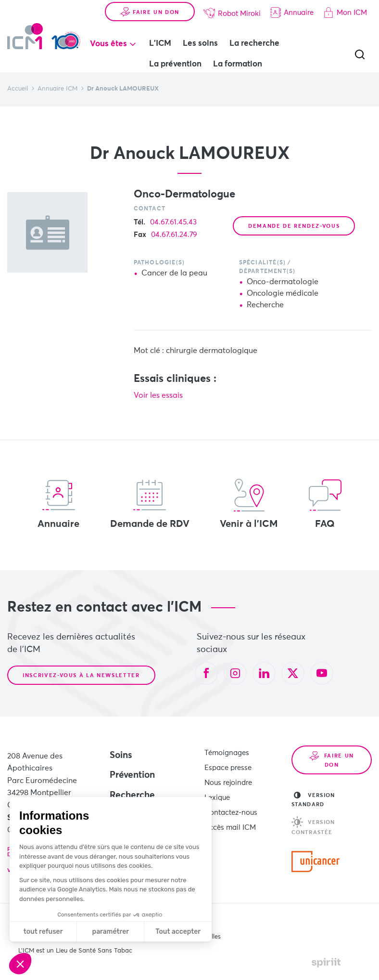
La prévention (175, 64)
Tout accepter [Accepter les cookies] (178, 932)
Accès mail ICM (230, 828)
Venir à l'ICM (249, 504)
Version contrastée (313, 826)
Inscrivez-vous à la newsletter (81, 675)
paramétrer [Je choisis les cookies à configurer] (111, 932)
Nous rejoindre (228, 783)
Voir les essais (158, 395)
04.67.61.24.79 (174, 235)
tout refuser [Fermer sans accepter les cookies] (43, 932)
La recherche (254, 44)
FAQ (325, 504)
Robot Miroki (232, 13)
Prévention (132, 775)
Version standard (313, 799)
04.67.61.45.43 (173, 222)
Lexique (217, 798)
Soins (121, 755)
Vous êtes (108, 44)
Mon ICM (345, 13)
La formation (238, 64)
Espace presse (228, 768)
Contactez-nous (231, 813)
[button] (20, 964)
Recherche (132, 795)
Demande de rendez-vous (294, 226)
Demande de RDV (150, 504)
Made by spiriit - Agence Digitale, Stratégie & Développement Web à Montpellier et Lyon (326, 963)
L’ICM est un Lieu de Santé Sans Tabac (75, 951)
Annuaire (292, 13)
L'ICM (160, 44)
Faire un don (150, 12)
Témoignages (227, 753)
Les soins (200, 44)
